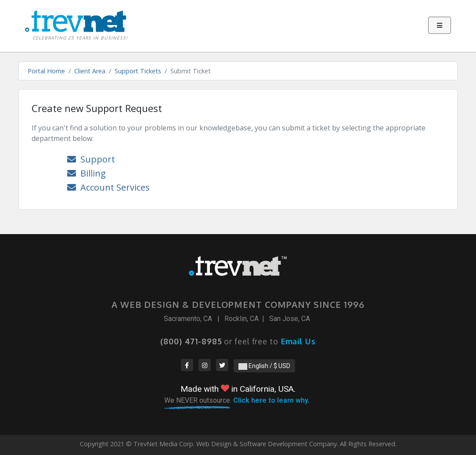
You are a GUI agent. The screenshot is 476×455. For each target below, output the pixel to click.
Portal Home (46, 71)
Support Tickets (138, 71)
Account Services (108, 187)
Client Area (90, 71)
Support (91, 159)
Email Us (298, 341)
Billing (87, 173)
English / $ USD (264, 366)
